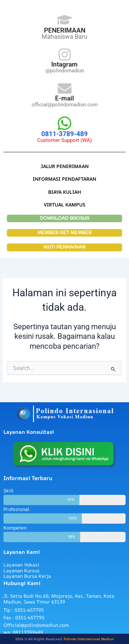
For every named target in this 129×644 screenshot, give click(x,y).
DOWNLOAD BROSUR (64, 218)
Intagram (64, 64)
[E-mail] (65, 88)
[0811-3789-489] (64, 123)
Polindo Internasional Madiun (89, 639)
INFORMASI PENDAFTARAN (64, 179)
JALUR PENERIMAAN (65, 166)
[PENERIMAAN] (64, 20)
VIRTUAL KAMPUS (64, 205)
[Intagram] (65, 55)
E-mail (64, 98)
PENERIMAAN (65, 30)
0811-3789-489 (64, 134)
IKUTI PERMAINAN (64, 247)
